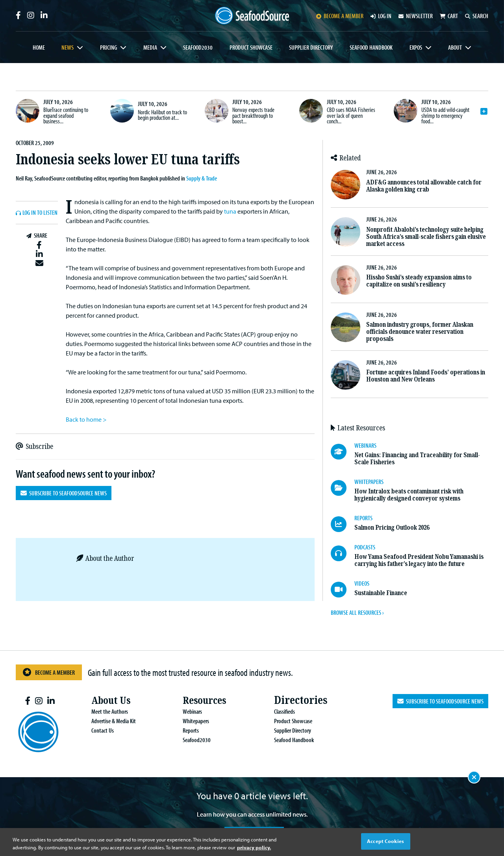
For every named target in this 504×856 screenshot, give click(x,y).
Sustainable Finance (381, 593)
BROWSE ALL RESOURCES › (357, 612)
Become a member (340, 16)
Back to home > (86, 419)
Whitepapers (190, 721)
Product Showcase (251, 47)
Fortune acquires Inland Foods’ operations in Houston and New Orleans (426, 376)
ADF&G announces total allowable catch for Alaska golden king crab (424, 186)
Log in (381, 16)
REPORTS (363, 518)
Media (150, 47)
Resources (200, 700)
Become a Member (49, 672)
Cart (449, 16)
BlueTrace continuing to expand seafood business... (66, 115)
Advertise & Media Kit (107, 721)
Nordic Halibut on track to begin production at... (162, 115)
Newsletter (416, 16)
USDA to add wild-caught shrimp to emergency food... (445, 115)
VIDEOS (362, 583)
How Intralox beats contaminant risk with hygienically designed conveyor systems (409, 495)
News (68, 47)
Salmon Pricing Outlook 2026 (392, 528)
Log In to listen (40, 213)
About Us (106, 700)
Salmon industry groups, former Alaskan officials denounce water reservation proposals (420, 332)
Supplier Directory (311, 47)
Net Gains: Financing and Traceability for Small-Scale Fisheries (417, 459)
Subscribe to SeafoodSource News (64, 493)
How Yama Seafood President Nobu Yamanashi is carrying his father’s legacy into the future (419, 560)
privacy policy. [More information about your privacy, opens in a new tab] (254, 847)
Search (477, 16)
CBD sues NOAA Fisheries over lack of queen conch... (351, 115)
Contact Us (96, 730)
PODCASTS (365, 547)
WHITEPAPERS (369, 482)
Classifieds (278, 711)
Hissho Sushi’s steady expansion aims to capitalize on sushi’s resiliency (419, 281)
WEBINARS (365, 445)
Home (39, 47)
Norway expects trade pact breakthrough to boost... (253, 115)
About (455, 47)
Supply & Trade (202, 178)
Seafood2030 (198, 47)
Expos (416, 47)
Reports (184, 730)
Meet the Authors (103, 711)
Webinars (186, 711)
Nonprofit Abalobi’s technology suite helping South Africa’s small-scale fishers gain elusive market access (426, 237)
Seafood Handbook (371, 47)
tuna (230, 211)
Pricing (108, 47)
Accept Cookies (385, 841)
